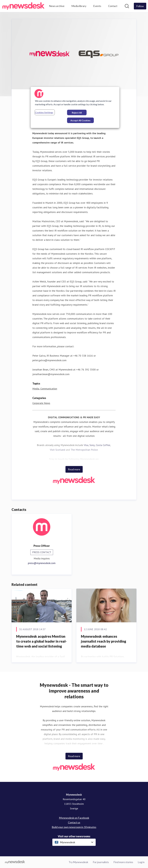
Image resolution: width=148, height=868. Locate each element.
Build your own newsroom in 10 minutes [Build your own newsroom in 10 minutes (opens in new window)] (74, 827)
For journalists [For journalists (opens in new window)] (101, 862)
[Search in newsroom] (127, 6)
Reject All (77, 113)
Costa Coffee (103, 445)
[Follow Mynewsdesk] (140, 6)
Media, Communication (45, 389)
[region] (75, 107)
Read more (74, 469)
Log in (141, 862)
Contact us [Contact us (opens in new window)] (74, 822)
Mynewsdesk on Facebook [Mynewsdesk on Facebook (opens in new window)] (74, 818)
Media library (79, 6)
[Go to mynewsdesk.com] (15, 862)
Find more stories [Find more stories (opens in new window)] (123, 862)
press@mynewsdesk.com (42, 563)
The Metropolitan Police (84, 450)
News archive (57, 6)
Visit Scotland (58, 450)
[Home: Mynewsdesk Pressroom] (23, 6)
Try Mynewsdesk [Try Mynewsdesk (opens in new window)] (78, 862)
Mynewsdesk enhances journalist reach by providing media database (104, 641)
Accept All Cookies (80, 120)
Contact (113, 6)
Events (97, 6)
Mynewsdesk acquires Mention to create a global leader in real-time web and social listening (41, 641)
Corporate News (41, 403)
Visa (86, 445)
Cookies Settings (44, 112)
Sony (92, 445)
